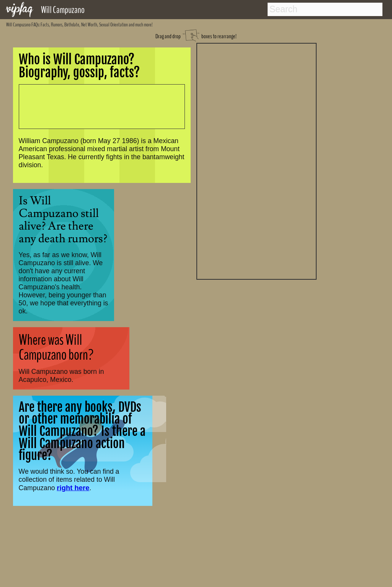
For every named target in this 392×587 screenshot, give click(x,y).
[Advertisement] (256, 160)
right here (73, 488)
